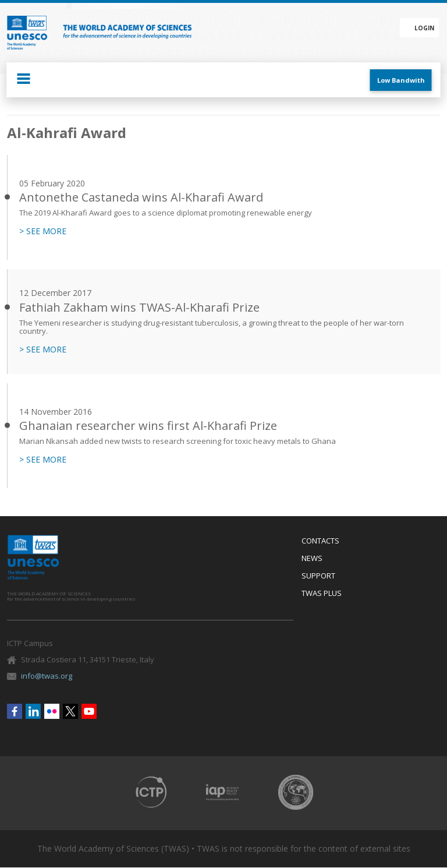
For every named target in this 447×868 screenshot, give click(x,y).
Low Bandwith (401, 80)
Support (318, 576)
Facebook (15, 711)
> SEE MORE (43, 231)
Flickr (52, 711)
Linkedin (33, 711)
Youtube (89, 711)
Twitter (70, 711)
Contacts (320, 541)
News (312, 559)
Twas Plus (322, 594)
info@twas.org (47, 676)
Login (424, 28)
